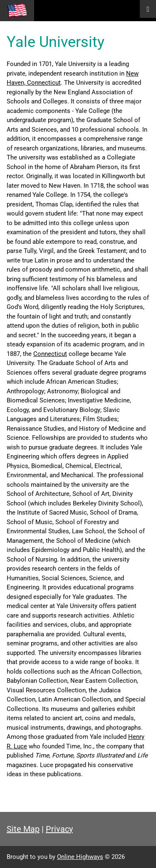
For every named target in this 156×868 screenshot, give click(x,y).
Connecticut (50, 354)
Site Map (23, 829)
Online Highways (80, 857)
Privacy (59, 829)
